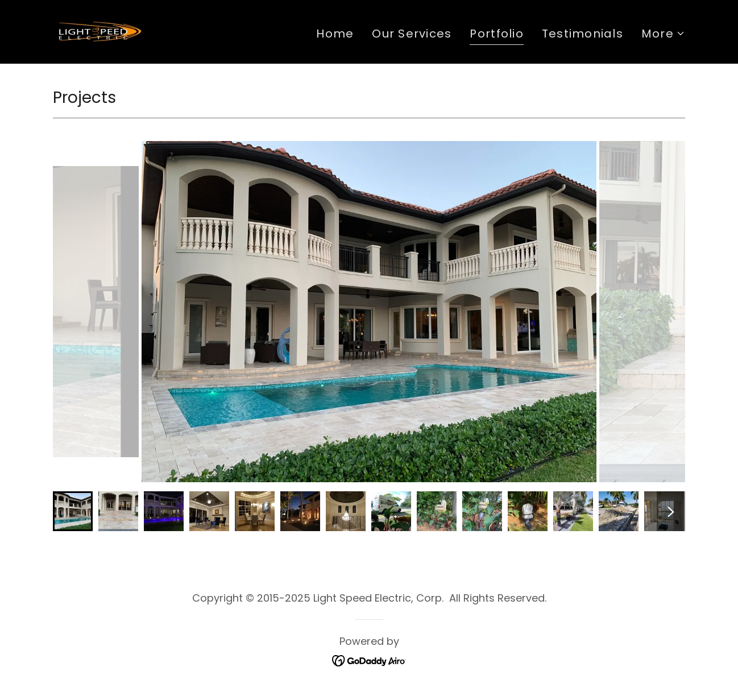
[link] (98, 31)
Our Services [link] (412, 34)
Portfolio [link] (496, 34)
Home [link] (335, 34)
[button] (663, 34)
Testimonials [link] (582, 34)
